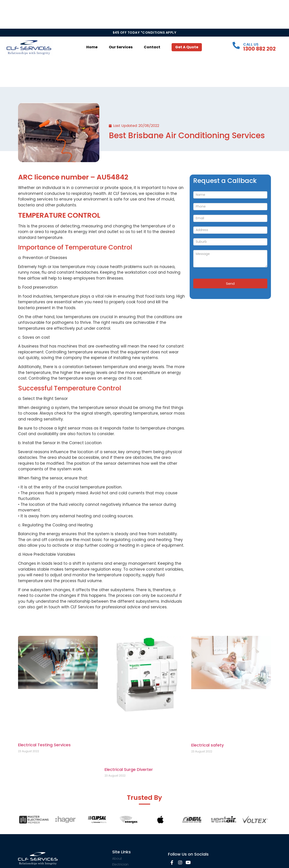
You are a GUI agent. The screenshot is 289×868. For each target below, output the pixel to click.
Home (92, 47)
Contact (152, 47)
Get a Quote (187, 47)
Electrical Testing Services (44, 745)
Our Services (121, 47)
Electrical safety (207, 745)
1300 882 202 (259, 49)
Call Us (251, 44)
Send (230, 283)
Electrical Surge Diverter (129, 769)
